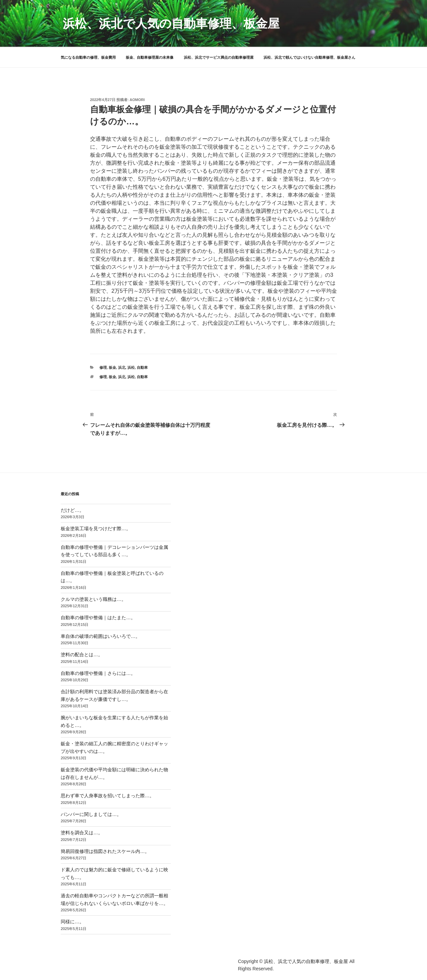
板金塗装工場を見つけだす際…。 (96, 529)
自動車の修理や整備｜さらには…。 (98, 673)
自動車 (142, 367)
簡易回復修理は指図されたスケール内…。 (105, 851)
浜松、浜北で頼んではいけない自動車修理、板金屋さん (309, 57)
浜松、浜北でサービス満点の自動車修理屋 (219, 57)
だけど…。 (72, 510)
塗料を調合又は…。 (82, 833)
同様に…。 (72, 922)
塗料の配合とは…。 (82, 655)
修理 (103, 367)
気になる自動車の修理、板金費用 (88, 57)
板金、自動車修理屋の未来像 (150, 57)
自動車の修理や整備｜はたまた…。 (98, 618)
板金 (112, 367)
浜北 (122, 367)
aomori (137, 100)
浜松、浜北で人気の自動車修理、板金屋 (171, 24)
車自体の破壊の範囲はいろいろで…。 (100, 636)
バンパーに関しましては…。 (91, 814)
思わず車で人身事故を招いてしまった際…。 (107, 796)
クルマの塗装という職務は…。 (93, 599)
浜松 (131, 367)
